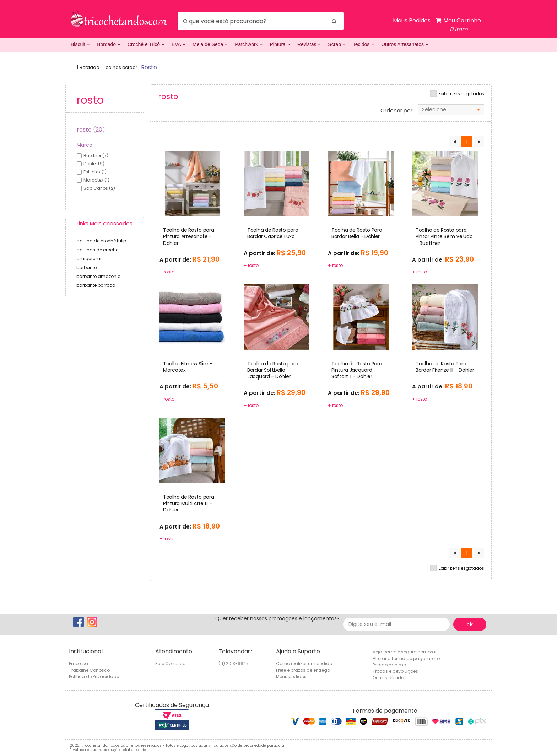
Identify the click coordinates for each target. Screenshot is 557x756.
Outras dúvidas (390, 678)
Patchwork (249, 44)
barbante (86, 267)
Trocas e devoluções (395, 671)
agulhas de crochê (97, 250)
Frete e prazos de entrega (303, 670)
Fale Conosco (170, 663)
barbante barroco (96, 285)
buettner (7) (96, 156)
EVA (179, 44)
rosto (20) (91, 130)
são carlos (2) (99, 188)
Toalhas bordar (120, 67)
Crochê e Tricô (146, 44)
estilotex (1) (95, 172)
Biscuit (80, 44)
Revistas (309, 44)
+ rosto (167, 272)
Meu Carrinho (458, 25)
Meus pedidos (291, 677)
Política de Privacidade (94, 677)
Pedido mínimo (389, 665)
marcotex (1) (96, 180)
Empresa (79, 663)
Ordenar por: (397, 111)
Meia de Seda (210, 44)
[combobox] (451, 110)
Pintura (280, 44)
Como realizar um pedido (304, 663)
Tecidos (363, 44)
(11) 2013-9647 (234, 663)
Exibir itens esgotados (461, 94)
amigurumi (89, 259)
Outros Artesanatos (405, 44)
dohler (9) (94, 164)
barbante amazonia (99, 276)
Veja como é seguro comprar (405, 652)
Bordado (109, 44)
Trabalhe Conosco (89, 670)
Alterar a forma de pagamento (406, 658)
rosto (149, 67)
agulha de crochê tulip (101, 241)
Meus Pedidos (412, 20)
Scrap (337, 44)
